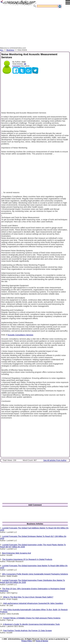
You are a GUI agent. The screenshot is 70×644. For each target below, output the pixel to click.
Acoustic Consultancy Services (20, 335)
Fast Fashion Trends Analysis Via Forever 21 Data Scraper (28, 631)
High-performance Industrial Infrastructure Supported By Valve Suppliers (33, 603)
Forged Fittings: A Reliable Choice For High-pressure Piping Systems (32, 618)
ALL (2, 50)
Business (10, 50)
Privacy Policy (27, 641)
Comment (16, 66)
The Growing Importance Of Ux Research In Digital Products (27, 559)
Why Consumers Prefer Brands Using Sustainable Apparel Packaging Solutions (35, 574)
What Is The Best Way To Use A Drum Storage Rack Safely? (28, 597)
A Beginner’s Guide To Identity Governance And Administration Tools (31, 624)
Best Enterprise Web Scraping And (16, 553)
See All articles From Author (55, 460)
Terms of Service (42, 641)
